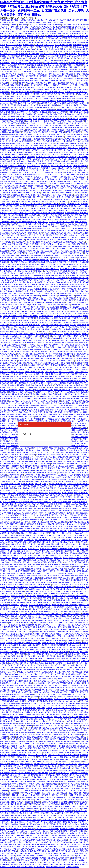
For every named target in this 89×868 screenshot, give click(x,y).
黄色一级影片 (66, 401)
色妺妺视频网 (46, 168)
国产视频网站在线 (72, 327)
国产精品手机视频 (43, 365)
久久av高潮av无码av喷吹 (73, 49)
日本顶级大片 (31, 856)
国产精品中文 (14, 275)
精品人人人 (81, 710)
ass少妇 (51, 685)
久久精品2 (10, 679)
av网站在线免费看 (41, 470)
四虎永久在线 (66, 365)
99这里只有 (11, 150)
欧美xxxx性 (28, 667)
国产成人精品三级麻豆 (8, 222)
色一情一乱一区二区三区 (62, 708)
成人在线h (40, 56)
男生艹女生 (40, 170)
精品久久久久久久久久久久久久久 (59, 244)
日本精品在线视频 (16, 320)
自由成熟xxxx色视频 (63, 504)
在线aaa (27, 27)
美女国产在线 (51, 273)
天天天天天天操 (71, 764)
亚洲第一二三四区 (82, 83)
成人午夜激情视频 (29, 251)
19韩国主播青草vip (21, 199)
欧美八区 (63, 795)
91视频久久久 (5, 385)
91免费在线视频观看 (53, 381)
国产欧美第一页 (44, 681)
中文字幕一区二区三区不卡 (60, 475)
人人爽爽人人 (59, 316)
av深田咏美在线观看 (46, 316)
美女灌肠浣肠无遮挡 (18, 240)
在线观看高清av (81, 78)
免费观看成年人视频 (61, 385)
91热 (74, 284)
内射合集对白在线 (45, 710)
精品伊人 (18, 452)
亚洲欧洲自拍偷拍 (68, 629)
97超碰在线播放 (48, 667)
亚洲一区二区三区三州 (9, 226)
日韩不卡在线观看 (17, 589)
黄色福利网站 (15, 338)
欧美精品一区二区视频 (58, 522)
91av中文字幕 (58, 757)
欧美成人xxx (62, 730)
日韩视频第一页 (56, 309)
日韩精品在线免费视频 (77, 63)
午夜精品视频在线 (75, 809)
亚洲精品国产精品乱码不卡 (28, 361)
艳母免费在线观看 (72, 105)
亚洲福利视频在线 (28, 762)
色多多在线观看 (44, 130)
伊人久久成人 (28, 224)
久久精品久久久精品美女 (39, 58)
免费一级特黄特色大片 (71, 712)
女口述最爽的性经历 (66, 96)
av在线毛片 (19, 685)
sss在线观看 (72, 710)
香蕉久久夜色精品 (68, 361)
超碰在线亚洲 (37, 197)
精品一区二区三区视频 (74, 374)
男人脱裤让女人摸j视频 (17, 741)
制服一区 (60, 134)
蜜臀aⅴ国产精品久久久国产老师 (66, 67)
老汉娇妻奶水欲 (39, 867)
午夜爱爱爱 (69, 811)
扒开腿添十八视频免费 (31, 94)
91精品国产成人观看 (64, 87)
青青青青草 (84, 298)
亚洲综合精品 (38, 580)
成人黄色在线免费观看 (35, 282)
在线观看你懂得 (29, 45)
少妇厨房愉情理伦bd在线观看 (53, 49)
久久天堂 (15, 186)
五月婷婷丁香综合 (19, 130)
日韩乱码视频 (27, 132)
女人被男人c (74, 119)
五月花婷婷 (66, 609)
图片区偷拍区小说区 (24, 235)
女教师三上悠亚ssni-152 (77, 260)
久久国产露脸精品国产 (37, 43)
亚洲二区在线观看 (22, 455)
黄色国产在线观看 (73, 676)
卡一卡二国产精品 (11, 311)
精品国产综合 (18, 293)
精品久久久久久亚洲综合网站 (11, 470)
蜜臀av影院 (20, 27)
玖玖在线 (78, 540)
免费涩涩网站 (19, 513)
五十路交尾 (82, 67)
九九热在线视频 (68, 493)
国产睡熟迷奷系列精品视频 (61, 502)
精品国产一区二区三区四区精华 (20, 197)
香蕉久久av (14, 379)
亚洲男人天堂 (77, 282)
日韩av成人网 (75, 661)
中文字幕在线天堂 (70, 856)
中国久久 (11, 571)
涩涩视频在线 (9, 112)
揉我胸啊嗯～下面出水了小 (29, 217)
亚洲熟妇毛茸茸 (50, 647)
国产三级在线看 (39, 544)
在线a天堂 (45, 450)
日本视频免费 (48, 141)
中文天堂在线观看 (54, 804)
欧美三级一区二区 (36, 560)
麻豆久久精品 (9, 582)
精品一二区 (35, 502)
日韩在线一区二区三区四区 (43, 674)
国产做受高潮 (9, 600)
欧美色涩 (11, 356)
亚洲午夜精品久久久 (31, 293)
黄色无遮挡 (76, 139)
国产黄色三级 (18, 408)
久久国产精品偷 (78, 488)
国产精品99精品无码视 (56, 121)
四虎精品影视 (48, 865)
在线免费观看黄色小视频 (23, 564)
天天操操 (57, 199)
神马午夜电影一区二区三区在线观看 (66, 412)
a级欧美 (63, 204)
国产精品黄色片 (19, 766)
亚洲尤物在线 (75, 737)
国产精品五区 (52, 473)
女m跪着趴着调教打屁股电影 (48, 211)
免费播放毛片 (61, 647)
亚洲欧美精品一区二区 (38, 244)
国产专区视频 (44, 408)
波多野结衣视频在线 (74, 484)
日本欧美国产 (5, 78)
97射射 (8, 278)
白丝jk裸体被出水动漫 (29, 847)
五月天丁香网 (54, 408)
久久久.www (55, 269)
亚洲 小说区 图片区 (13, 31)
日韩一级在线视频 (24, 529)
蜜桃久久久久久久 (57, 233)
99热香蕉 (74, 186)
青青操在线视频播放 (10, 164)
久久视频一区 (74, 652)
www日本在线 (11, 143)
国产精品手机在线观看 (57, 340)
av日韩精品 (8, 408)
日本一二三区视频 (7, 567)
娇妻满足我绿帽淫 (74, 56)
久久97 (25, 260)
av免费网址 (83, 119)
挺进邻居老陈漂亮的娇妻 (50, 784)
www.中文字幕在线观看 (28, 573)
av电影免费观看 (59, 580)
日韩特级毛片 (82, 150)
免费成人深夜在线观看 (51, 139)
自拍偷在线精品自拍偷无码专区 (27, 488)
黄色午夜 (41, 797)
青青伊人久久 (22, 730)
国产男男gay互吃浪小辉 (13, 215)
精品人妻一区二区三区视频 (68, 690)
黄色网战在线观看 (67, 99)
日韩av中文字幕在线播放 (72, 757)
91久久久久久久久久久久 (35, 188)
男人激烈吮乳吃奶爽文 (29, 773)
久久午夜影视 (34, 587)
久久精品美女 (32, 750)
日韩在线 (75, 58)
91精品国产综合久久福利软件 (78, 103)
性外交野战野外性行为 (53, 468)
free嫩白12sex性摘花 (32, 650)
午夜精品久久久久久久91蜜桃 (21, 63)
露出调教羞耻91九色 (70, 36)
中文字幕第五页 (54, 576)
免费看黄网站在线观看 (43, 607)
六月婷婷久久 (28, 90)
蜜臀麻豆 (85, 334)
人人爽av (42, 36)
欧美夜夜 (31, 497)
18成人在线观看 (47, 287)
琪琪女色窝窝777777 (72, 235)
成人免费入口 (79, 96)
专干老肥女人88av (59, 258)
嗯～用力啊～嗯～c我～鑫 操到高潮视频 (17, 141)
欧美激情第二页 (12, 255)
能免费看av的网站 (33, 833)
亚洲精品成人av (49, 282)
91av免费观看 (69, 405)
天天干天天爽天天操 (38, 101)
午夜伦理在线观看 (61, 860)
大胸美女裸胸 (28, 694)
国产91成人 (57, 195)
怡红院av (14, 302)
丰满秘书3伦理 (13, 426)
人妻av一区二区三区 (53, 170)
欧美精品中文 (67, 768)
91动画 (41, 103)
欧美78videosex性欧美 (66, 372)
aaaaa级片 (4, 323)
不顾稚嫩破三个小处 (81, 134)
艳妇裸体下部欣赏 (70, 114)
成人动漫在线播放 (54, 851)
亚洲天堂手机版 (21, 804)
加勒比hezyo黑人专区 (26, 672)
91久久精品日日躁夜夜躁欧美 (23, 40)
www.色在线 (44, 54)
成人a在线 (44, 363)
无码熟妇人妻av (12, 587)
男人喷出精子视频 (71, 233)
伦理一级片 (65, 560)
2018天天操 (85, 72)
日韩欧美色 (4, 25)
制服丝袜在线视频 (67, 540)
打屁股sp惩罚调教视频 (57, 184)
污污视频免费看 (14, 394)
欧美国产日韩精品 (62, 206)
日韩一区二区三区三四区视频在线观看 (59, 367)
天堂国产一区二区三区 (12, 448)
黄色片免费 (47, 564)
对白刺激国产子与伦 (41, 246)
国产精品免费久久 (48, 155)
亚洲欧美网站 (63, 759)
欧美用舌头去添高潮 (55, 511)
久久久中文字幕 (33, 370)
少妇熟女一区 (6, 343)
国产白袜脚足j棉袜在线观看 (30, 466)
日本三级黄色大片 (24, 101)
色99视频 (52, 108)
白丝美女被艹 (44, 215)
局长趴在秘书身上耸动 (60, 542)
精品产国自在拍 (24, 860)
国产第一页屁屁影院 (13, 762)
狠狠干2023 (43, 293)
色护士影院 (32, 567)
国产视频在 (49, 620)
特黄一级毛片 (81, 650)
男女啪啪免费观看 (14, 56)
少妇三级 (49, 267)
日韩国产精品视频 (65, 486)
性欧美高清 (58, 558)
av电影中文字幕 (10, 181)
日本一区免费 (82, 564)
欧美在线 (74, 544)
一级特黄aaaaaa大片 (32, 591)
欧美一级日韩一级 (34, 616)
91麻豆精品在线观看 (30, 627)
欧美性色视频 (20, 280)
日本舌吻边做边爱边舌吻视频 (44, 206)
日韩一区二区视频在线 (81, 29)
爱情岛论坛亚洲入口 (41, 374)
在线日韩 (73, 325)
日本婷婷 (61, 72)
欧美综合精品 (84, 251)
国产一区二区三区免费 (45, 251)
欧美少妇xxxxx (69, 667)
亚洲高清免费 (34, 76)
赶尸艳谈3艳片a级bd (68, 177)
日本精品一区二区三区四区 (28, 116)
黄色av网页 (48, 83)
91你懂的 (16, 381)
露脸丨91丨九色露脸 (31, 479)
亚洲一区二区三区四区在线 (50, 161)
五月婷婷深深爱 (39, 224)
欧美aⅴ (65, 558)
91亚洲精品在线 (26, 237)
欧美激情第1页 (16, 168)
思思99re (24, 52)
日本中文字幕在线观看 (76, 535)
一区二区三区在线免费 (74, 146)
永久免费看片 (22, 569)
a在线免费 (23, 358)
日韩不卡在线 (60, 688)
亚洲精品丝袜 (41, 455)
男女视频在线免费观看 (67, 782)
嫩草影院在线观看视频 (52, 560)
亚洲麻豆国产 (53, 555)
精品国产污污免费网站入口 (49, 358)
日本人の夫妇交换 (70, 150)
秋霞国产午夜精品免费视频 (12, 508)
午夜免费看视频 (78, 797)
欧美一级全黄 (28, 553)
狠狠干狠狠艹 (12, 220)
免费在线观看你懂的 (18, 385)
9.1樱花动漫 (61, 499)
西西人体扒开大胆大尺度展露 (24, 271)
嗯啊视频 (76, 161)
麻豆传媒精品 (63, 627)
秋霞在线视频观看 (75, 27)
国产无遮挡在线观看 (48, 578)
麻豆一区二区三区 (82, 76)
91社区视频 (7, 186)
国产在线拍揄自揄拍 (33, 155)
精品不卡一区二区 (66, 188)
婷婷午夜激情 (67, 45)
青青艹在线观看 (62, 793)
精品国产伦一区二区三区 (42, 132)
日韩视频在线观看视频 (45, 741)
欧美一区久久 (48, 603)
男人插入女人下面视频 (44, 517)
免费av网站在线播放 (73, 184)
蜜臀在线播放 (20, 356)
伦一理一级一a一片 (7, 199)
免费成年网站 (54, 99)
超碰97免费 (76, 365)
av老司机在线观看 (70, 461)
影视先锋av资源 (30, 253)
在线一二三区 (49, 45)
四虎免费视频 (35, 562)
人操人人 (35, 208)
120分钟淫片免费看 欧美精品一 (61, 459)
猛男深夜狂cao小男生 (41, 72)
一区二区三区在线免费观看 (55, 656)
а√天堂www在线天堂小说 (64, 155)
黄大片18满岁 (12, 370)
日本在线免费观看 (77, 390)
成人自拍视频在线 (71, 159)
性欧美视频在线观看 (8, 488)
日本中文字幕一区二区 (31, 177)
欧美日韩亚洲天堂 (60, 56)
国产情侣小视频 (81, 818)
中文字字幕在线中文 (20, 784)
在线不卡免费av (45, 766)
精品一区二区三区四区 (9, 826)
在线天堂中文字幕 (48, 143)
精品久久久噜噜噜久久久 (10, 457)
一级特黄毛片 (38, 594)
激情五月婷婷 (12, 533)
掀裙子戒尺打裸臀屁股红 (9, 72)
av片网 (83, 813)
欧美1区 (15, 157)
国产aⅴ (82, 549)
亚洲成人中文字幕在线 (15, 475)
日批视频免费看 (65, 255)
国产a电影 (14, 60)
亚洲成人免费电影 (46, 370)
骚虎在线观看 (81, 782)
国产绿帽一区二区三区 (42, 90)
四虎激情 (43, 549)
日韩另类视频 (27, 414)
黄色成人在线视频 (11, 435)
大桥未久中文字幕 (45, 361)
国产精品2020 (79, 123)
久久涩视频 (24, 600)
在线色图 (3, 706)
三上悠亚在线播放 (57, 551)
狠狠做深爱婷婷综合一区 (30, 161)
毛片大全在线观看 (43, 334)
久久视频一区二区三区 (54, 264)
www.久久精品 (75, 815)
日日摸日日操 (71, 302)
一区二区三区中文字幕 (78, 81)
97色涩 (47, 186)
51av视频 (17, 211)
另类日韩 (10, 706)
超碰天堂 (75, 502)
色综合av (84, 370)
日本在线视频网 (16, 146)
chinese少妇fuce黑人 (59, 168)
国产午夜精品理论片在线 (71, 74)
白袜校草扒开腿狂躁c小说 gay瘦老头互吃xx (63, 148)
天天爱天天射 (34, 199)
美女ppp (20, 354)
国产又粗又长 (21, 737)
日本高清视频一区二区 (40, 715)
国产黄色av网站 (39, 367)
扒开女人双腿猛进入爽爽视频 (62, 417)
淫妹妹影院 (52, 470)
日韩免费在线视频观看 (72, 190)
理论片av (44, 352)
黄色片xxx (37, 862)
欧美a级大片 (69, 466)
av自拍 (32, 108)
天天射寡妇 (58, 717)
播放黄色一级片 (25, 208)
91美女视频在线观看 (72, 213)
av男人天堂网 (20, 701)
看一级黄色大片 (39, 726)
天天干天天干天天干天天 (30, 641)
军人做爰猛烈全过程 (68, 529)
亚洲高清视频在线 (51, 278)
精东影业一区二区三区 (48, 719)
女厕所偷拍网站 (6, 74)
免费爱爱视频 (42, 473)
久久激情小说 (45, 166)
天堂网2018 (41, 538)
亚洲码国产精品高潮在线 (57, 755)
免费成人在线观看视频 (16, 34)
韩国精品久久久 (32, 130)
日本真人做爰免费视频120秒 (27, 222)
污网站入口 (4, 94)
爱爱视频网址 (74, 426)
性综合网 (64, 531)
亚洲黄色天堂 (37, 564)
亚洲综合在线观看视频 (64, 52)
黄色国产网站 (8, 190)
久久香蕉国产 (5, 108)
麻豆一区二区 (41, 327)
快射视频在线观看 (50, 197)
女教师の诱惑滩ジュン (33, 589)
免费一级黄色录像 (68, 849)
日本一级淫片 (37, 141)
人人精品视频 (50, 159)
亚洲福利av (67, 578)
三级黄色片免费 (23, 110)
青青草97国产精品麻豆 (58, 484)
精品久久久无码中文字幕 (12, 502)
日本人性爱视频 (55, 715)
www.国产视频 (14, 663)
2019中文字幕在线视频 (67, 152)
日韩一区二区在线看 (67, 345)
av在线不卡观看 (79, 367)
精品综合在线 (46, 396)
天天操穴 (74, 784)
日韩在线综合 (58, 114)
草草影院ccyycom (74, 627)
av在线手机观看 (59, 674)
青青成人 (17, 439)
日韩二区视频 (67, 591)
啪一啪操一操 (25, 307)
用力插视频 (62, 414)
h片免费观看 (9, 513)
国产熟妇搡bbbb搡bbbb (51, 204)
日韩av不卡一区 (68, 309)
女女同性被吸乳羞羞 (79, 255)
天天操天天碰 (69, 76)
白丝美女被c (5, 379)
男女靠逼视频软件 (32, 533)
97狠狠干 (57, 251)
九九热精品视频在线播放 (42, 683)
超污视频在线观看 (11, 38)
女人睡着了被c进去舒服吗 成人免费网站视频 (51, 157)
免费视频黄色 (65, 47)
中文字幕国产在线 (57, 318)
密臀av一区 (24, 605)
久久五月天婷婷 (32, 410)
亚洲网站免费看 (13, 578)
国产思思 (29, 280)
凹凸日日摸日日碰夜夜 (31, 69)
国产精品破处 (71, 323)
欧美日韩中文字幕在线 (12, 54)
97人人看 (61, 764)
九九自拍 (76, 217)
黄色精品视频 (73, 835)
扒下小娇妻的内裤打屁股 (71, 25)
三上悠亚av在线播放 (79, 504)
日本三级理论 (50, 504)
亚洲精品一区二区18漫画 (39, 477)
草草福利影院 (39, 179)
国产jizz (62, 555)
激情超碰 (15, 172)
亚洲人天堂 (35, 376)
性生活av (65, 307)
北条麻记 (29, 580)
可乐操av (18, 334)
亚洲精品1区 (75, 609)
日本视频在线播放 (48, 202)
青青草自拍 (22, 647)
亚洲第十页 (52, 730)
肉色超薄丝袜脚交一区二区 (79, 278)
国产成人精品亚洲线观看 (73, 316)
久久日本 (58, 45)
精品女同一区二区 (40, 764)
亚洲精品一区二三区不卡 (42, 146)
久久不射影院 (80, 116)
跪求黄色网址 (23, 125)
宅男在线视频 (53, 858)
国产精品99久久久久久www (66, 524)
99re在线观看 (23, 25)
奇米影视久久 (5, 302)
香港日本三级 (83, 38)
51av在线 (39, 137)
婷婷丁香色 (18, 206)
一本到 (38, 396)
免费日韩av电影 (45, 605)
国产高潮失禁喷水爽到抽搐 (29, 634)
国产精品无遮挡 (71, 748)
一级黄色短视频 (6, 40)
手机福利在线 (44, 488)
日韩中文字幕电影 (73, 204)
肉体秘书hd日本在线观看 (35, 186)
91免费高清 (6, 759)
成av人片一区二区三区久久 (30, 464)
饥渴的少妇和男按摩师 (72, 670)
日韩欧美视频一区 (16, 224)
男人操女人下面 (60, 94)
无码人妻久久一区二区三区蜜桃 (11, 105)
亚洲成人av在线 (33, 36)
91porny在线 (4, 103)
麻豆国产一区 (48, 717)
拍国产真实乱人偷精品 (31, 363)
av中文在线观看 (68, 195)
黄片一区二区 (59, 92)
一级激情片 (72, 157)
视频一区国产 (9, 455)
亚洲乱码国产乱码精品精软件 (49, 345)
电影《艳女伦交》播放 (57, 676)
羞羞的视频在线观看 (41, 508)
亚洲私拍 (11, 452)
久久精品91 (15, 47)
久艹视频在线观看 (48, 643)
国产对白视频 (51, 262)
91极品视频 (56, 361)
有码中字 (50, 67)
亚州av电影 (10, 387)
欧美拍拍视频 (30, 759)
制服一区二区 (54, 78)
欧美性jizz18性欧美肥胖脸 (43, 114)
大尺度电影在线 (72, 258)
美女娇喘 (53, 331)
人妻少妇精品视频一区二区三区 (67, 538)
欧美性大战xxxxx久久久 (33, 643)
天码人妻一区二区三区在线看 (15, 188)
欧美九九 (7, 862)
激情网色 (42, 748)
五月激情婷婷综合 (72, 224)
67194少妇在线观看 (71, 831)
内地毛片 (22, 83)
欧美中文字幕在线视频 (12, 148)
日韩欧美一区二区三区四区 (40, 522)
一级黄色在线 (77, 65)
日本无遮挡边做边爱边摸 (31, 168)
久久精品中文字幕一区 (53, 387)
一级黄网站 (84, 105)
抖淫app (71, 860)
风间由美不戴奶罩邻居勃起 (17, 755)
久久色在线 (30, 83)
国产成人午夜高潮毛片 (49, 296)
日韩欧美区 (39, 83)
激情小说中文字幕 (64, 197)
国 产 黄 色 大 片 (57, 506)
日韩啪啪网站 (5, 820)
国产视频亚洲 (41, 253)
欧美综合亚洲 (40, 381)
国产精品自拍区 (62, 110)
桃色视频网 (17, 520)
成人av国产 (50, 327)
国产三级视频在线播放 (35, 275)
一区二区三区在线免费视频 (35, 314)
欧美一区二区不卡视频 (71, 336)
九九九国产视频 (33, 29)
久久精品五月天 (33, 103)
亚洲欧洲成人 (55, 289)
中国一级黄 (76, 419)
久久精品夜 (59, 786)
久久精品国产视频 (27, 491)
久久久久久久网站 (76, 170)
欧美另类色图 (14, 605)
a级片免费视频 (71, 564)
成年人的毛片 (22, 690)
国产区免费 (73, 759)
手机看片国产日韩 (81, 811)
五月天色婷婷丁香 (31, 34)
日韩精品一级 (11, 710)
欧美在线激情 (9, 269)
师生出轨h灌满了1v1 (12, 728)
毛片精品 (37, 143)
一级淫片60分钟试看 (8, 620)
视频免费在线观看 (7, 842)
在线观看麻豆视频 (14, 611)
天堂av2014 (42, 34)
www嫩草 (32, 611)
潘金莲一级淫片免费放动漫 (10, 179)
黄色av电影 (75, 513)
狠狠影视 (22, 186)
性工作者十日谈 (68, 123)
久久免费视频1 (5, 298)
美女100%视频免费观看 (21, 244)
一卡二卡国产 (44, 533)
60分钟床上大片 (42, 340)
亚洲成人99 (47, 585)
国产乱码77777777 (46, 69)
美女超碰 (44, 466)
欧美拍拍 (28, 134)
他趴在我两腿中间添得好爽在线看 (32, 228)
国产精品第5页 (35, 325)
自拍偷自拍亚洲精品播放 (11, 67)
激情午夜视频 (25, 712)
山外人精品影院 (47, 385)
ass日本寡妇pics (54, 177)
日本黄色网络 (72, 54)
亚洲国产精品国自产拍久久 (28, 164)
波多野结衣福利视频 (76, 779)
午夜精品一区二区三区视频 (75, 121)
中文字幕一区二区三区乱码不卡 (45, 672)
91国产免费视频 (22, 461)
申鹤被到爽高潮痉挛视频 (44, 390)
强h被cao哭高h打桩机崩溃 (44, 811)
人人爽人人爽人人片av (41, 414)
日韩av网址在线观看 (65, 746)
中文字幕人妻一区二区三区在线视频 (13, 300)
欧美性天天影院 (67, 468)
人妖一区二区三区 (53, 253)
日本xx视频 (39, 45)
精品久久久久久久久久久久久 (41, 27)
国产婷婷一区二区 (77, 181)
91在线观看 (19, 412)
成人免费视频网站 (73, 730)
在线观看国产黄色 (42, 497)
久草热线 (82, 526)
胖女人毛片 (41, 708)
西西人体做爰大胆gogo (40, 311)
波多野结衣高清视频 (73, 72)
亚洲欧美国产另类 (75, 558)
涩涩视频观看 (73, 800)
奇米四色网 (7, 264)
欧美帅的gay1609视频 (63, 544)
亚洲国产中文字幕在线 (60, 119)
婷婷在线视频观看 (14, 195)
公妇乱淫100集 (35, 110)
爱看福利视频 (25, 477)
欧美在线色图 (50, 663)
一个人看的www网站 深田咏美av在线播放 (26, 403)
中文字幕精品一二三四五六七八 (61, 85)
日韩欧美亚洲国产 (25, 255)
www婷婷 (11, 27)
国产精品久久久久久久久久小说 (63, 396)
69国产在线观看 (77, 672)
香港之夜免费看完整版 (26, 826)
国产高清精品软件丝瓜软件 (10, 484)
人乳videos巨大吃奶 (28, 517)
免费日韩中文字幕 (16, 544)
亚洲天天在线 (49, 60)
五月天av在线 (14, 401)
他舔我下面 (35, 307)
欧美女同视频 (44, 260)
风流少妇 (57, 69)
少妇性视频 (60, 573)
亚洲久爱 (18, 352)
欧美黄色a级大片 (55, 493)
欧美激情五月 (42, 148)
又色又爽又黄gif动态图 (47, 52)
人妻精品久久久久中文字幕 (20, 309)
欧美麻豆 (14, 777)
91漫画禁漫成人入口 (27, 457)
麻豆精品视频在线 (9, 461)
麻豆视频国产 (29, 390)
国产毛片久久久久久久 (35, 190)
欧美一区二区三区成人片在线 (22, 862)
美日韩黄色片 (27, 399)
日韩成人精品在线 (25, 379)
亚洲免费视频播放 (12, 204)
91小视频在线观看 (71, 699)
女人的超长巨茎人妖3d (27, 327)
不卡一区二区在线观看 (14, 45)
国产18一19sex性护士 (78, 620)
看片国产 (26, 452)
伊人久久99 (63, 54)
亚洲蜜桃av (22, 226)
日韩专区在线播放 (25, 311)
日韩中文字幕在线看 (73, 596)
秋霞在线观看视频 (61, 553)
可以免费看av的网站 (13, 49)
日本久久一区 (37, 134)
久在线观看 (42, 356)
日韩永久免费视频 (82, 300)
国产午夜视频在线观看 (22, 231)
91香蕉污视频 (55, 186)
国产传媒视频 (23, 587)
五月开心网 (49, 103)
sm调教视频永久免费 (55, 856)
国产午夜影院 (5, 168)
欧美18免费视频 (10, 76)
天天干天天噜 (81, 152)
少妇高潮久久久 (66, 139)
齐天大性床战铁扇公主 (19, 347)
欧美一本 (11, 258)
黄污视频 (23, 47)
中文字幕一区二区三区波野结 (54, 137)
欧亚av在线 (13, 739)
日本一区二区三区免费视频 (30, 547)
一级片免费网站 (15, 262)
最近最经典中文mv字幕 (75, 421)
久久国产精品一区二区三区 (63, 29)
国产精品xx (8, 289)
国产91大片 (57, 141)
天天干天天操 (14, 806)
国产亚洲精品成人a (28, 56)
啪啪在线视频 (16, 692)
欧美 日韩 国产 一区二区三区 (62, 166)
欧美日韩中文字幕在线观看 (38, 515)
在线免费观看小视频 (35, 233)
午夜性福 (18, 679)
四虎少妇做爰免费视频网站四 (69, 291)
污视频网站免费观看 (37, 504)
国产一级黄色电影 (40, 623)
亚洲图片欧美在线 (59, 564)
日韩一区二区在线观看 (17, 155)
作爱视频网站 (14, 358)
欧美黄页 (9, 491)
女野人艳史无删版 (60, 103)
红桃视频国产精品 (31, 748)
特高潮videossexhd (77, 47)
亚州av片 (18, 69)
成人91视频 (31, 242)
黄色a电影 (15, 307)
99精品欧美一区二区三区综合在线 (36, 152)
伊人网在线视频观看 (29, 148)
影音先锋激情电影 (72, 605)
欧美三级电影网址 (22, 112)
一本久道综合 (12, 125)
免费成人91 (4, 161)
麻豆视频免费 (53, 291)
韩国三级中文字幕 (49, 134)
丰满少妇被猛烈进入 (32, 123)
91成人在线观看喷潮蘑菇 (22, 844)
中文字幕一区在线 (67, 479)
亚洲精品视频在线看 (71, 526)
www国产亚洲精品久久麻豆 (38, 347)
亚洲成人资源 (44, 112)
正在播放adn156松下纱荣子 (72, 614)
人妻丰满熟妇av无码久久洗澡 (75, 137)
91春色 (15, 81)
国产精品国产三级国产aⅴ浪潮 (60, 513)
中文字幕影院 (74, 311)
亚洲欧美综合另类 (59, 320)
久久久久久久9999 (61, 685)
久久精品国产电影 (22, 450)
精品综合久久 (79, 101)
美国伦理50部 (82, 208)
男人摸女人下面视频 (70, 231)
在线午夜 (64, 69)
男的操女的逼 (73, 542)
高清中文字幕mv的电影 (32, 475)
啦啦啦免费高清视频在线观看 (25, 571)
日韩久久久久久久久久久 (20, 108)
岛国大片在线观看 (56, 477)
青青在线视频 (84, 401)
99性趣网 (37, 419)
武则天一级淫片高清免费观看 (65, 611)
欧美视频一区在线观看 (75, 352)
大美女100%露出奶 (32, 721)
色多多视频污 (80, 587)
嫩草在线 (6, 60)
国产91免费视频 (24, 81)
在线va (81, 329)
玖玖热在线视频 (75, 141)
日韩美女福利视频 (7, 121)
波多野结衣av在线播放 (64, 40)
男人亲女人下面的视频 (58, 112)
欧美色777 (6, 217)
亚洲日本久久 (9, 352)
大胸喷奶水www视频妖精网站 (11, 132)
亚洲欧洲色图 (35, 289)
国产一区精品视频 (29, 746)
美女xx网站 (8, 520)
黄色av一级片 (75, 750)
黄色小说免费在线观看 (64, 65)
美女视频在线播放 (52, 43)
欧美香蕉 (74, 262)
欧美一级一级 (25, 555)
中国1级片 (24, 806)
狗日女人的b (46, 614)
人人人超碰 (56, 540)
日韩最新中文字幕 (66, 358)
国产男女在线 (5, 549)
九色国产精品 (11, 757)
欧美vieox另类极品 (48, 419)
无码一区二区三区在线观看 (55, 452)
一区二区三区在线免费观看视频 (14, 410)
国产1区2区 (15, 78)
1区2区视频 (15, 468)
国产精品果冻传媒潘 (74, 31)
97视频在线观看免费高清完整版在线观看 (61, 771)
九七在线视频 (29, 417)
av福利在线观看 (66, 533)
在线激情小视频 (33, 358)
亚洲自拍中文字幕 (83, 340)
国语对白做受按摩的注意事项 (21, 159)
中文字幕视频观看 (9, 818)
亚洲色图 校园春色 (33, 121)
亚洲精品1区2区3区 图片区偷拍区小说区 (35, 31)
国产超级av (39, 271)
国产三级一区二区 (26, 623)
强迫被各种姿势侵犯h (63, 282)
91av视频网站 (74, 744)
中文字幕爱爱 (35, 150)
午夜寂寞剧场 (11, 473)
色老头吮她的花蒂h (31, 408)
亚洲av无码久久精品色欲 (30, 54)
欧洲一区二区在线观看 (19, 753)
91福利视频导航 (71, 172)
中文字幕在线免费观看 (28, 65)
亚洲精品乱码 (55, 260)
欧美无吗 (64, 547)
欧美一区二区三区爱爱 (78, 560)
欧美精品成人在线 (83, 392)
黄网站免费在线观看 (64, 246)
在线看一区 (7, 629)
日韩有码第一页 (61, 410)
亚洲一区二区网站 (14, 598)
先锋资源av (72, 553)
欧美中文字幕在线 (40, 632)
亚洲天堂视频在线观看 (37, 394)
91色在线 (19, 177)
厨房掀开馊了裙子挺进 (46, 164)
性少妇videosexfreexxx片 (28, 175)
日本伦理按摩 (56, 399)
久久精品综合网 (38, 255)
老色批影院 (17, 291)
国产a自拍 (25, 598)
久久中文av (24, 791)
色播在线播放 (43, 773)
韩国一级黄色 (70, 340)
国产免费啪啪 (38, 379)
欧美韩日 (66, 717)
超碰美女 (51, 300)
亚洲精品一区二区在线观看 (75, 280)
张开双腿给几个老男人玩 (39, 81)
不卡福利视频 (55, 533)
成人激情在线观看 (20, 242)
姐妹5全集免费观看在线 (18, 36)
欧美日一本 (54, 681)
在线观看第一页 (16, 90)
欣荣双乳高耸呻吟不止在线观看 (50, 25)
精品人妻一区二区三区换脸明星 (37, 85)
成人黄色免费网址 (10, 423)
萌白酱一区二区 (12, 793)
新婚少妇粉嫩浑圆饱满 (42, 506)
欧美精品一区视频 (66, 193)
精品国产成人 (43, 222)
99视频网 (32, 461)
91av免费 (8, 464)
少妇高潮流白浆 (78, 578)
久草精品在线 (59, 587)
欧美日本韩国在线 (33, 166)
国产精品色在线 (71, 688)
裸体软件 (40, 806)
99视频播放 (40, 620)
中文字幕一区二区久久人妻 (20, 504)
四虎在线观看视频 (46, 199)
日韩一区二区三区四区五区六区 (43, 235)
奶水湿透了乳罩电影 (31, 316)
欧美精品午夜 (46, 172)
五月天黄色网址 (72, 38)
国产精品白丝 (62, 331)
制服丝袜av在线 (8, 443)
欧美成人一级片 (18, 336)
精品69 (18, 331)
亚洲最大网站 (64, 211)
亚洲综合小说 (55, 365)
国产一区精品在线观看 (68, 208)
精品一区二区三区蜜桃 (11, 555)
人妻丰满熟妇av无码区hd (52, 379)
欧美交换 (85, 130)
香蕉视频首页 (34, 112)
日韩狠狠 (59, 461)
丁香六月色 (60, 108)
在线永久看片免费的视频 (42, 399)
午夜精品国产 (74, 273)
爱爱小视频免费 (44, 618)
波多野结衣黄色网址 (7, 85)
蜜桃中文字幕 (65, 784)
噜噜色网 (29, 385)
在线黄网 (9, 643)
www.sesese (54, 625)
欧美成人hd (28, 726)
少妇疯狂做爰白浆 (20, 29)
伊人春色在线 (50, 482)
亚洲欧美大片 (56, 609)
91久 (48, 455)
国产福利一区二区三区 (42, 813)
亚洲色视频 (29, 685)
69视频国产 (73, 143)
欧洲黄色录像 (18, 797)
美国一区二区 (28, 544)
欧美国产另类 (55, 737)
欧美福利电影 (5, 63)
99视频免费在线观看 (47, 376)
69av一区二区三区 (70, 562)
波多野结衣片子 (34, 298)
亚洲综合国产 (9, 835)
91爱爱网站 (78, 358)
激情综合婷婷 (54, 152)
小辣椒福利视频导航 (64, 719)
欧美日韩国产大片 (27, 338)
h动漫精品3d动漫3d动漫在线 (25, 184)
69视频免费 (85, 25)
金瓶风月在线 (81, 354)
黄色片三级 (45, 331)
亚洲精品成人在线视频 (14, 87)
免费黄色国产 (58, 517)
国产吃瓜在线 (75, 824)
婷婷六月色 (71, 83)
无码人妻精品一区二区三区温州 (42, 831)
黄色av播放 (55, 479)
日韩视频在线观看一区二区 (38, 78)
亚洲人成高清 (66, 314)
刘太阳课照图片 (50, 87)
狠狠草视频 (62, 356)
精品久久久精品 (15, 161)
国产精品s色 (60, 482)
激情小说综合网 (12, 515)
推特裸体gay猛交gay (42, 484)
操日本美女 (84, 712)
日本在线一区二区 (14, 296)
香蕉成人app (47, 728)
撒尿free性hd (74, 34)
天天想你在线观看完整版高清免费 (67, 164)
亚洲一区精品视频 (81, 372)
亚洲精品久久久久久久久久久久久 (67, 701)
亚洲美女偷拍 (8, 231)
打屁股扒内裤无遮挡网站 (58, 791)
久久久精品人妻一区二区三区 (33, 87)
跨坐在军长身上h (18, 278)
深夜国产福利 (16, 697)
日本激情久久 (74, 775)
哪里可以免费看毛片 (16, 134)
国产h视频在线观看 (45, 116)
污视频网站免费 (44, 309)
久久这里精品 (77, 293)
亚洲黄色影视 (45, 547)
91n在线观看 (68, 128)
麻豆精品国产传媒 (20, 636)
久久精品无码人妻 (59, 596)
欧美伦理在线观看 (62, 143)
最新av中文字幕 (34, 450)
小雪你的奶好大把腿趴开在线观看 (15, 645)
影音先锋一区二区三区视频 (58, 571)
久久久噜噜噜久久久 (27, 381)
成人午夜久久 (68, 477)
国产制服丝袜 (76, 130)
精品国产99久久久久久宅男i (13, 363)
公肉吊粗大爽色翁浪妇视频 (17, 771)
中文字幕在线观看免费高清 (69, 491)
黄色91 (3, 31)
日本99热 (53, 838)
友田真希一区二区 (63, 773)
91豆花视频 (12, 800)
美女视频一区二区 (66, 228)
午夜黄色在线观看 (14, 323)
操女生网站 (29, 594)
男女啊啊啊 (78, 511)
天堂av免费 (72, 69)
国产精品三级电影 (29, 334)
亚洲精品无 (46, 403)
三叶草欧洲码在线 (26, 578)
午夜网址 (32, 170)
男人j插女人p (23, 43)
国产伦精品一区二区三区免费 (64, 267)
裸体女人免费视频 (28, 49)
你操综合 (43, 587)
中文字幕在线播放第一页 (57, 352)
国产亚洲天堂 (33, 52)
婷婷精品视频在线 (75, 110)
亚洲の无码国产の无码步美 (39, 99)
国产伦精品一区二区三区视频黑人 (52, 76)
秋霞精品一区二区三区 (48, 249)
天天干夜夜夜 (27, 206)
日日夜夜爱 (13, 25)
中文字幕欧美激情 (23, 150)
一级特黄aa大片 (78, 87)
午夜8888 (38, 49)
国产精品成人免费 (9, 788)
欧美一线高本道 (74, 706)
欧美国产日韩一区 (26, 419)
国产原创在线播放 (11, 851)
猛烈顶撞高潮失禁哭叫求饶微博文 (24, 137)
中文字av (63, 43)
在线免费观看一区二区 (57, 323)
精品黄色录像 (52, 34)
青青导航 (53, 31)
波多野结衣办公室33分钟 (67, 473)
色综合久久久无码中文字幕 (79, 616)
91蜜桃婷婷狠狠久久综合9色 (60, 215)
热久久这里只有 (20, 499)
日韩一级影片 (5, 535)
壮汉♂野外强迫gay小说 (53, 74)
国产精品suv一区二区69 (64, 394)
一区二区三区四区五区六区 (59, 450)
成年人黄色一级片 (62, 202)
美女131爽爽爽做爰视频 (62, 305)
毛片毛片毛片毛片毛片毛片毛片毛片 (13, 128)
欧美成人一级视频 (16, 94)
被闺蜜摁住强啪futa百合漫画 (16, 542)
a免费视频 (77, 517)
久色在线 (82, 148)
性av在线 (24, 611)
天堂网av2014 (44, 513)
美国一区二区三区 (9, 690)
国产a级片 (57, 314)
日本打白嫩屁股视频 (12, 744)
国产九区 (65, 777)
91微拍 (17, 600)
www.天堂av (53, 72)
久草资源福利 (82, 69)
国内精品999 (20, 838)
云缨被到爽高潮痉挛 (80, 394)
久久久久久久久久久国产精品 (45, 40)
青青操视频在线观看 (18, 596)
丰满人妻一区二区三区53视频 (35, 273)
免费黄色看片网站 (72, 482)
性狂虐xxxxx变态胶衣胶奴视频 (76, 92)
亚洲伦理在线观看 (59, 83)
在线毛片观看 (51, 101)
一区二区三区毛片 (51, 383)
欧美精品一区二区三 (41, 685)
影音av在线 (30, 499)
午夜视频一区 (53, 96)
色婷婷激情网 (8, 797)
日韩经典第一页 (78, 244)
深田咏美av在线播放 (52, 255)
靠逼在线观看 (31, 365)
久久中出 (4, 27)
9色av (82, 697)
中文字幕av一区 (61, 60)
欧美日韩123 (67, 585)
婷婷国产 (3, 213)
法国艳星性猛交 (42, 184)
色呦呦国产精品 (42, 291)
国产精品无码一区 (25, 38)
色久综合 (78, 654)
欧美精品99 (54, 54)
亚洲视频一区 (68, 511)
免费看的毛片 (18, 643)
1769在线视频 (7, 291)
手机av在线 (44, 177)
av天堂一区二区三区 (27, 318)
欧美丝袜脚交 (44, 838)
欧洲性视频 (21, 788)
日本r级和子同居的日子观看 (61, 130)
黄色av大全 (24, 78)
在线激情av (84, 190)
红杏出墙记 (45, 289)
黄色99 (81, 531)
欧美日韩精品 (59, 811)
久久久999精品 (18, 152)
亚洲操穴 (59, 670)
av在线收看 (51, 670)
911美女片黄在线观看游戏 (52, 777)
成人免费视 (39, 499)
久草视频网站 (64, 681)
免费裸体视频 (11, 569)
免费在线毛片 (57, 329)
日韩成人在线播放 (46, 29)
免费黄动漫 (44, 652)
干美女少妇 (47, 417)
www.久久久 (68, 517)
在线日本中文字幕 (26, 665)
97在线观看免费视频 (48, 110)
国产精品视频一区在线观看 (38, 791)
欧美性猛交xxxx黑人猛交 (13, 486)
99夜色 (75, 520)
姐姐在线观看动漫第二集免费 (63, 125)
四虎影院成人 (34, 495)
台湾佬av (76, 85)
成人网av (80, 275)
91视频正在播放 (21, 632)
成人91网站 (60, 175)
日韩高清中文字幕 (51, 271)
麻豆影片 (49, 529)
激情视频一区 (68, 134)
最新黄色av (38, 692)
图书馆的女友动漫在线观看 (53, 190)
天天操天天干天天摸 (55, 231)
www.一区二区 (46, 258)
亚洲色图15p (50, 302)
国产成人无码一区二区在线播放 (41, 305)
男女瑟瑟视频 (77, 591)
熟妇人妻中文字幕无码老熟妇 (48, 847)
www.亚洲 (44, 121)
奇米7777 (38, 417)
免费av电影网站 (16, 813)
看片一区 (15, 58)
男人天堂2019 (7, 29)
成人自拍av (7, 307)
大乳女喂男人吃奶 (64, 672)
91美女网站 (73, 202)
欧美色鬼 (26, 105)
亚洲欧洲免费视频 (29, 291)
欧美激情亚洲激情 (65, 293)
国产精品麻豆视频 (37, 105)
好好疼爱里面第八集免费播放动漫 (48, 47)
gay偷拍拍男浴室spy (52, 188)
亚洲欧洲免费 (83, 233)
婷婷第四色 (25, 296)
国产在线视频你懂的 (79, 246)
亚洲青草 (17, 52)
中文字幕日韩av (32, 701)
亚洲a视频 (70, 654)
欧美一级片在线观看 (7, 260)
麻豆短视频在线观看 (73, 452)
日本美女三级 (18, 726)
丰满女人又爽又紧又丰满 (12, 114)
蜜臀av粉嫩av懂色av (73, 437)
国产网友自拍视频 (31, 284)
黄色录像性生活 (46, 833)
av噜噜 (63, 289)
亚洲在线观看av (63, 34)
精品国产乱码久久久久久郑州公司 (74, 264)
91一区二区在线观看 (67, 222)
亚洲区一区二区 (31, 356)
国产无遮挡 (24, 719)
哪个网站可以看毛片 (26, 246)
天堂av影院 (51, 632)
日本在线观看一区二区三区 (49, 739)
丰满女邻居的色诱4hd (62, 598)
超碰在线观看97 (79, 363)
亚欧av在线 (42, 67)
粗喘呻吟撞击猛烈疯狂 (20, 298)
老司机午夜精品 (15, 538)
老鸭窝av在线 (52, 356)
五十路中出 (25, 522)
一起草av (41, 387)
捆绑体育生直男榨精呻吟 (32, 735)
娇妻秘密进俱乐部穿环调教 (44, 92)
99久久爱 (41, 175)
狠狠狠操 (18, 269)
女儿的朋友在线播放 (21, 99)
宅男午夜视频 (5, 813)
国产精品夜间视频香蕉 (29, 67)
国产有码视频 (78, 128)
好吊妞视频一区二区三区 (80, 197)
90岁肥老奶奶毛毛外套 (9, 193)
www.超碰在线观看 (81, 468)
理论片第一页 (52, 764)
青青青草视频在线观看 (29, 211)
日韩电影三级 (72, 43)
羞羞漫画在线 (42, 65)
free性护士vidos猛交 (7, 69)
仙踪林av (12, 235)
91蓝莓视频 (15, 318)
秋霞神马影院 (41, 670)
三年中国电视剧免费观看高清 (11, 430)
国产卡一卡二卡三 (29, 74)
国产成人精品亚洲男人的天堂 (61, 284)
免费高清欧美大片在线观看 (34, 278)
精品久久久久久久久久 (24, 119)
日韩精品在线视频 (59, 797)
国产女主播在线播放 (60, 27)
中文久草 (65, 141)
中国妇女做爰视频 (58, 172)
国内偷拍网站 (47, 226)
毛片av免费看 (27, 683)
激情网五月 (59, 150)
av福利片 (85, 558)
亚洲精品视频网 (63, 273)
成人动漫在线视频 (12, 634)
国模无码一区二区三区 (56, 466)
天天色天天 (59, 235)
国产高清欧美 (79, 99)
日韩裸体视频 (83, 258)
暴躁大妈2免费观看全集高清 (68, 298)
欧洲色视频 (55, 547)
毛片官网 (16, 491)
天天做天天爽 (35, 331)
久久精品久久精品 (17, 432)
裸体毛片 (22, 190)
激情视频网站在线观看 (76, 343)
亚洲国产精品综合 (38, 38)
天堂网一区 (78, 195)
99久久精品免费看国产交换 (19, 325)
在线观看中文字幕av (40, 96)
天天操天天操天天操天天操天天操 (20, 213)
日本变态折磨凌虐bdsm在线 (59, 81)
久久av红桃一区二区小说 (70, 251)
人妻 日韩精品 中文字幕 (64, 363)
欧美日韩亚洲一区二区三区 (10, 607)
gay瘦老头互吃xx (66, 161)
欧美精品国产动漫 (51, 759)
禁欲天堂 (62, 105)
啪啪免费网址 (31, 741)
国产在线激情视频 (16, 441)
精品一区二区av (6, 152)
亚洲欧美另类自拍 (58, 607)
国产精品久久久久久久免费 (56, 38)
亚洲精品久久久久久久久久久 (69, 237)
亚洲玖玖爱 (61, 641)
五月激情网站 (82, 320)
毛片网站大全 (5, 92)
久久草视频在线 (26, 858)
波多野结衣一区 (22, 76)
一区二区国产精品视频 (28, 782)
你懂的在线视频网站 (13, 202)
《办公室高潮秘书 (59, 146)
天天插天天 (48, 56)
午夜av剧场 (19, 667)
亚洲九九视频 (45, 464)
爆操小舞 (35, 697)
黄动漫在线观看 (20, 121)
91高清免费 (13, 83)
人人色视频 (31, 47)
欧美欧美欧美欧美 (31, 513)
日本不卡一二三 (41, 829)
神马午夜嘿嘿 (60, 302)
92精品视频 (67, 179)
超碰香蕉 (26, 352)
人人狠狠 (12, 737)
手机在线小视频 (52, 782)
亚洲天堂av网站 (79, 497)
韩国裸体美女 (39, 60)
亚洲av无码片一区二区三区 (66, 392)
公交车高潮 (84, 412)
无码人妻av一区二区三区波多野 (31, 717)
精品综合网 (69, 728)
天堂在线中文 (75, 439)
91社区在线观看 (53, 650)
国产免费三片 (22, 421)
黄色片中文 (77, 45)
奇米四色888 (81, 569)
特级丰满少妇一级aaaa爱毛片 (61, 582)
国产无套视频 (71, 320)
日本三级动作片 (69, 589)
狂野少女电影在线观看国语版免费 (33, 262)
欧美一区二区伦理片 (71, 347)
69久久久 (46, 233)
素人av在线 (50, 224)
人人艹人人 (60, 159)
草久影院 (68, 217)
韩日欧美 (82, 831)
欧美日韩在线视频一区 (65, 101)
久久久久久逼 (33, 25)
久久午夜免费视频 (27, 607)
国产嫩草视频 (66, 186)
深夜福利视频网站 (28, 732)
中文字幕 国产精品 (25, 72)
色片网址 (21, 721)
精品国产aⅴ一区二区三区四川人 (60, 58)
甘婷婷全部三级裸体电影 (79, 211)
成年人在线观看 (20, 396)
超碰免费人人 (24, 58)
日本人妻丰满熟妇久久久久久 (67, 694)
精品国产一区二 (71, 607)
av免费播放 (31, 157)
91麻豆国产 (59, 562)
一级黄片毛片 (51, 793)
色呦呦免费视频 (42, 571)
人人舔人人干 (8, 340)
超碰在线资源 (35, 296)
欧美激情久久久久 (75, 206)
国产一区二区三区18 (27, 392)
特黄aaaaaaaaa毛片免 (34, 128)
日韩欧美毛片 (20, 85)
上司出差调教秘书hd (67, 78)
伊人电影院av (74, 450)
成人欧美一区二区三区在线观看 (31, 204)
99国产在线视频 (70, 838)
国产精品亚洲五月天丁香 (13, 627)
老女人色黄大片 (34, 511)
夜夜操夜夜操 (48, 598)
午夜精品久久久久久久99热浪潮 (22, 92)
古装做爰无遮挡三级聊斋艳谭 (27, 493)
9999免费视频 (21, 856)
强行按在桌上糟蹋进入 (30, 215)
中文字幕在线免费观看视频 (34, 372)
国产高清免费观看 (11, 116)
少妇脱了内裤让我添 (26, 60)
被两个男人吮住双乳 (13, 641)
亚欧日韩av (22, 777)
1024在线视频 (8, 271)
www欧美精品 (65, 408)
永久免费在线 (63, 278)
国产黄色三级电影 (26, 367)
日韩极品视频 (64, 63)
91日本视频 (75, 399)
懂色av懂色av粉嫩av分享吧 (50, 531)
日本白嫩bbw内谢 (65, 625)
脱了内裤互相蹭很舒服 (42, 665)
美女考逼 (19, 260)
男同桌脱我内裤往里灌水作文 (64, 116)
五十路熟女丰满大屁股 (21, 305)
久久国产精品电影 (47, 150)
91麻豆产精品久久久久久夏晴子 (12, 253)
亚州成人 (17, 237)
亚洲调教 (24, 497)
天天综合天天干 (82, 177)
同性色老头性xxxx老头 (69, 851)
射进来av (74, 820)
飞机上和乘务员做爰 (37, 383)
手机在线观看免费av (13, 732)
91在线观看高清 (18, 264)
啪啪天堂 (51, 363)
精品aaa (15, 43)
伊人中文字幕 (50, 538)
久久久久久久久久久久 (19, 233)
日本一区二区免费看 (29, 538)
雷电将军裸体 (40, 482)
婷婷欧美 (59, 179)
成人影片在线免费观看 (27, 558)
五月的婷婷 (76, 179)
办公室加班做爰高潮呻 (14, 287)
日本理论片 (12, 421)
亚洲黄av (44, 298)
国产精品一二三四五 (7, 667)
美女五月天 (4, 235)
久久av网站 (53, 457)
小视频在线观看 (27, 470)
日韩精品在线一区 (51, 372)
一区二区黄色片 (24, 831)
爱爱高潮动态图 (13, 367)
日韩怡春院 (46, 542)
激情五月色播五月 (58, 605)
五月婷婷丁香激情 (59, 220)
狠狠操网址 (73, 432)
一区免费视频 (37, 139)
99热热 (16, 190)
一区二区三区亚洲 (72, 448)
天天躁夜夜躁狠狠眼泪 (62, 390)
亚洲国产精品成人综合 (62, 865)
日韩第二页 (40, 74)
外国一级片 (17, 74)
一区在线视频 (20, 835)
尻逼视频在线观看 (18, 343)
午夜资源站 (18, 340)
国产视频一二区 (54, 862)
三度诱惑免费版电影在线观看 (51, 123)
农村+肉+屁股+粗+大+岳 (71, 379)
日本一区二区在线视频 (35, 603)
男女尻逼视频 (50, 179)
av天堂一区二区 (76, 403)
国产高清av (36, 401)
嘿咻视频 (79, 766)
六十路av (49, 354)
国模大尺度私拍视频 (80, 166)
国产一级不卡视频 (27, 506)
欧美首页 (57, 529)
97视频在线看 (59, 224)
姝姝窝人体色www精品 (37, 302)
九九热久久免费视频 (38, 638)
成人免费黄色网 (77, 585)
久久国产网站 (84, 224)
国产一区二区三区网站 (40, 323)
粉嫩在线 (37, 578)
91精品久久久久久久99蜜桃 (16, 365)
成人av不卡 (11, 856)
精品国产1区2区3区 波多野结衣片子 (63, 90)
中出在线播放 (80, 667)
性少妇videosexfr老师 (34, 226)
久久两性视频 (37, 63)
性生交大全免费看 (17, 374)
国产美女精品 (31, 240)
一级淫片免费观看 (20, 249)
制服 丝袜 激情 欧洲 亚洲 (26, 551)
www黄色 (32, 455)
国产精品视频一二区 (68, 199)
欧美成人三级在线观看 (38, 851)
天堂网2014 (39, 392)
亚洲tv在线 (11, 119)
